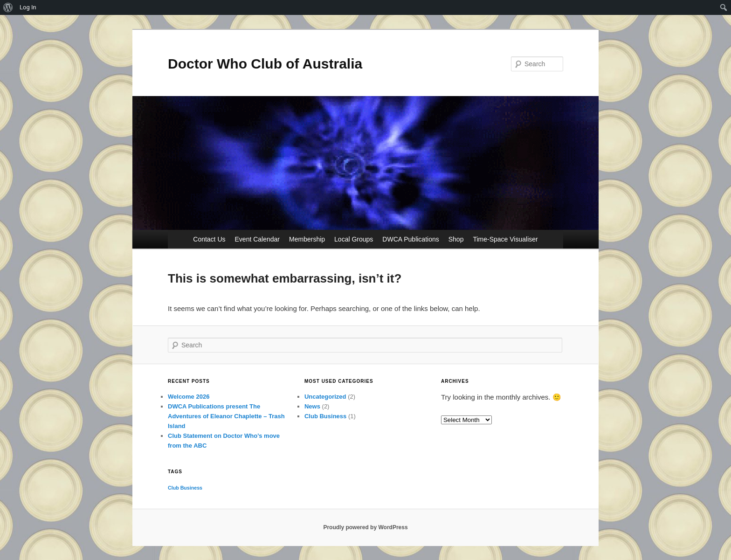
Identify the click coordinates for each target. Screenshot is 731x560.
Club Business (325, 416)
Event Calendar (258, 239)
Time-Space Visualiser (505, 239)
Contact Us (209, 239)
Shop (456, 239)
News (312, 406)
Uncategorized (325, 397)
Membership (307, 239)
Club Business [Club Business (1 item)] (185, 488)
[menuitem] (8, 7)
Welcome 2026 (189, 397)
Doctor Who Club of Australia (265, 64)
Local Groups (354, 239)
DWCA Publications (410, 239)
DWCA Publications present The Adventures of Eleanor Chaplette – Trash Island (226, 416)
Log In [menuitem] (28, 7)
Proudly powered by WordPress (365, 527)
